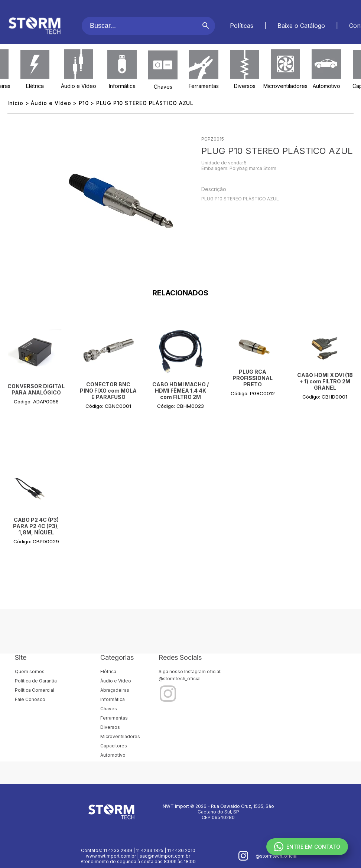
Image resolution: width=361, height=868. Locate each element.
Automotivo (326, 86)
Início (15, 103)
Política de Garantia (36, 681)
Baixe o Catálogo (301, 26)
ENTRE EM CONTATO (307, 847)
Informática (122, 86)
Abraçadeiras (115, 690)
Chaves (163, 87)
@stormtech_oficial (180, 679)
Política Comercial (35, 690)
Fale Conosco (30, 699)
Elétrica (35, 86)
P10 (84, 103)
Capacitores (114, 746)
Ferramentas (204, 86)
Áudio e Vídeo (79, 86)
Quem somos (30, 672)
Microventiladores (285, 86)
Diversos (245, 86)
